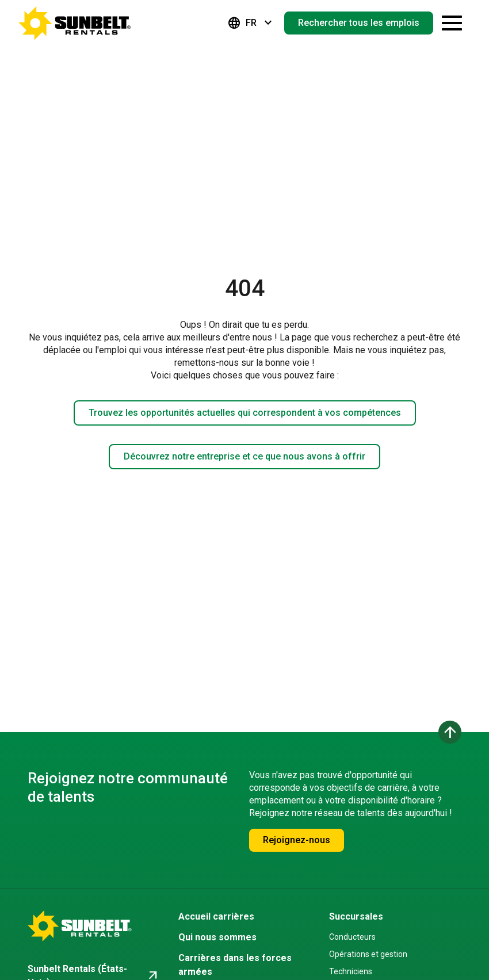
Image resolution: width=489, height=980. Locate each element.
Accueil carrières (216, 916)
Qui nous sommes (217, 937)
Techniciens (351, 971)
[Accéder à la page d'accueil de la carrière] (75, 23)
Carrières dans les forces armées (235, 965)
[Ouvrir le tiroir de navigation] (452, 23)
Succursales (356, 916)
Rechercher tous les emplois (359, 23)
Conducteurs (352, 937)
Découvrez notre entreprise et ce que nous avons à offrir (244, 456)
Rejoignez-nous (297, 840)
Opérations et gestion (368, 954)
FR (251, 23)
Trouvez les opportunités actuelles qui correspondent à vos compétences (245, 413)
